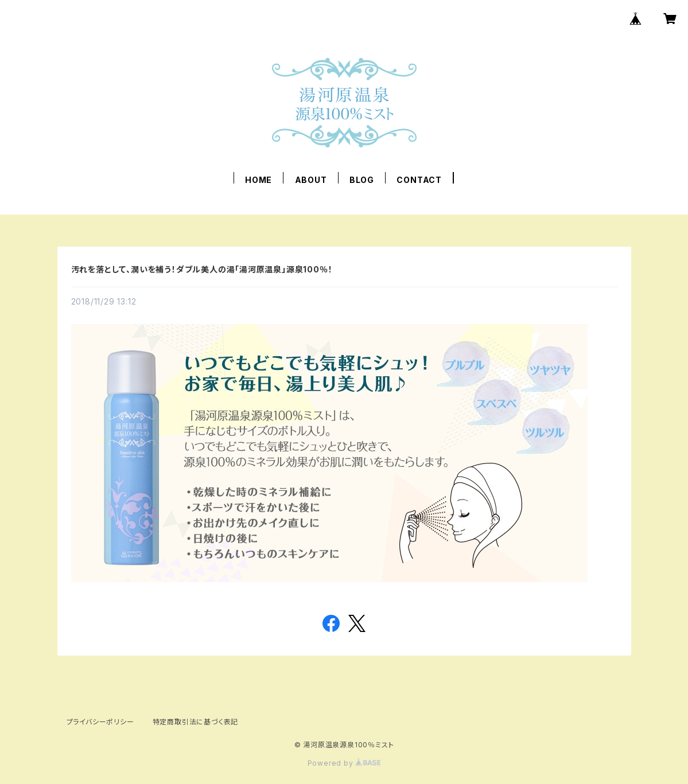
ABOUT (311, 180)
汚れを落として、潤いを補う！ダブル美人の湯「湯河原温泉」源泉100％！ (202, 269)
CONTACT (419, 180)
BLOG (362, 180)
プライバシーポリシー (100, 722)
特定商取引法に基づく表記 (196, 722)
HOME (259, 180)
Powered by (344, 763)
